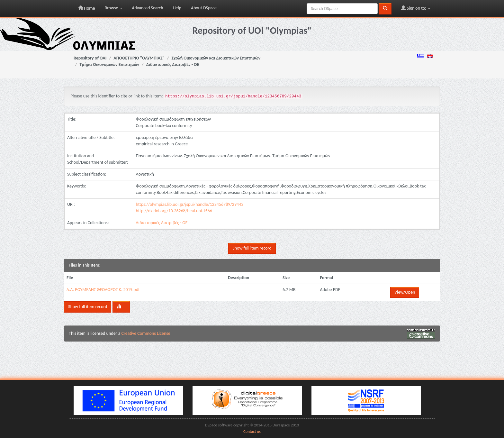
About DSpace (204, 8)
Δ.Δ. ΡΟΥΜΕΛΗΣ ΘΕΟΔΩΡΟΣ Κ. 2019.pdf (103, 290)
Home (87, 8)
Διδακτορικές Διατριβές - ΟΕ (173, 64)
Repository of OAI (90, 58)
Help (177, 8)
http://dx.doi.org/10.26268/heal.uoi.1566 (174, 211)
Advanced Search (148, 8)
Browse (113, 8)
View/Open (405, 292)
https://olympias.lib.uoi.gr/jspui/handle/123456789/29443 (190, 204)
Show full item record (252, 248)
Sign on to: (416, 8)
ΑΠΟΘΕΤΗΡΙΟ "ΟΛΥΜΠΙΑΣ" (139, 58)
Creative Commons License (146, 333)
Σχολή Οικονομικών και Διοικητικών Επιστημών (216, 58)
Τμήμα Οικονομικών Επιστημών (110, 64)
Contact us (252, 431)
